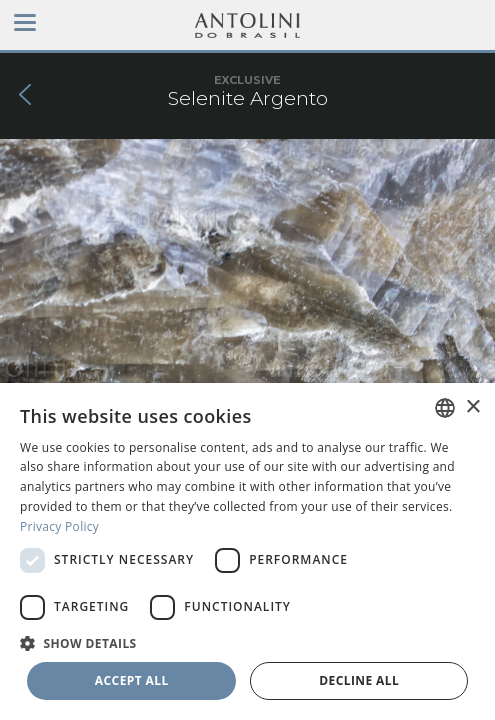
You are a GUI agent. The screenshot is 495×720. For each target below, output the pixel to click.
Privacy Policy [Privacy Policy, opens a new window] (59, 526)
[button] (247, 642)
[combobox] (445, 408)
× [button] (472, 407)
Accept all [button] (132, 680)
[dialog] (247, 551)
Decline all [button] (359, 680)
